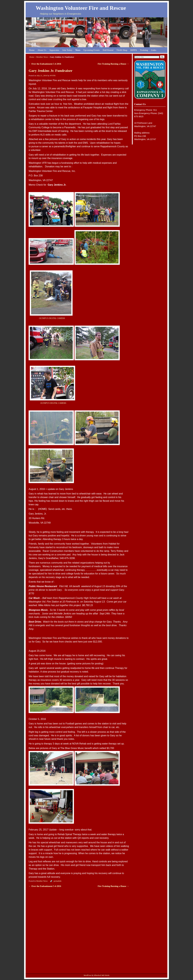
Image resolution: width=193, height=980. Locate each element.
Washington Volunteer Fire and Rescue (81, 8)
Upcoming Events (92, 50)
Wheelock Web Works (102, 975)
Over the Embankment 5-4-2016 (45, 64)
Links (154, 50)
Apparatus (54, 50)
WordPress (88, 975)
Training (144, 50)
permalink (58, 881)
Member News (42, 57)
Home (32, 50)
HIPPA (134, 50)
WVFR (53, 76)
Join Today (67, 50)
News (78, 50)
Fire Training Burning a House (113, 64)
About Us (42, 50)
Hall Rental (108, 50)
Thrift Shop (122, 50)
